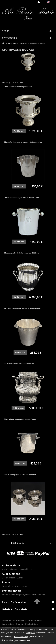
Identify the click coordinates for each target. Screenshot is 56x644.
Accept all (30, 633)
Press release (8, 586)
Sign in (39, 2)
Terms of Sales (35, 620)
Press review (21, 586)
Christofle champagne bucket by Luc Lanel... (22, 197)
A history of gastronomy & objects (17, 569)
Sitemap (20, 624)
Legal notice (8, 624)
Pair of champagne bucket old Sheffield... (21, 475)
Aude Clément (11, 574)
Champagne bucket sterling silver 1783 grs (21, 253)
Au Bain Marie (11, 565)
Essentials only (21, 637)
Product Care (32, 624)
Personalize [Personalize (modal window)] (8, 640)
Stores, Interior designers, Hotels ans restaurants (24, 595)
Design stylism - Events (12, 578)
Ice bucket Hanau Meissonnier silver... (20, 364)
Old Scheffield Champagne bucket (18, 87)
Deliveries (7, 620)
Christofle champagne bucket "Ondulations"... (23, 142)
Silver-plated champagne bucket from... (20, 419)
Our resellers (20, 620)
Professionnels (12, 591)
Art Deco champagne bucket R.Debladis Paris (23, 308)
